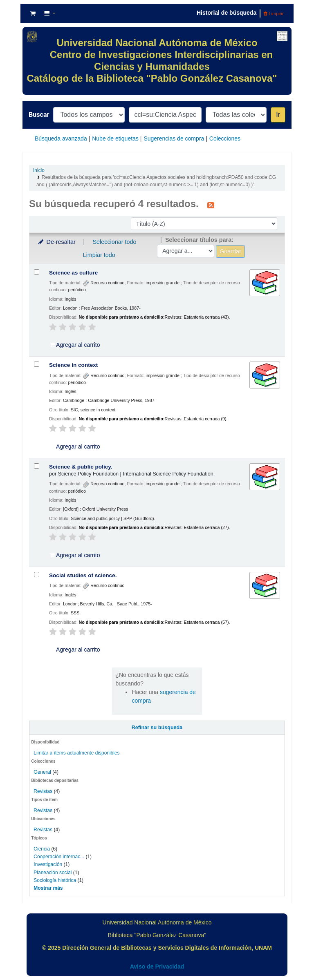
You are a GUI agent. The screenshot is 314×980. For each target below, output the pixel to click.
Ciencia (42, 849)
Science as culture (73, 273)
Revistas (43, 791)
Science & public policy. (81, 467)
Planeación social (53, 873)
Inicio (39, 170)
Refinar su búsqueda (157, 728)
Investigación (48, 864)
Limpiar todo (99, 255)
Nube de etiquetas (115, 138)
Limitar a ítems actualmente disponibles (76, 753)
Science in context (73, 365)
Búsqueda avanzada (61, 138)
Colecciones (225, 138)
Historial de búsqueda (227, 13)
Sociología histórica (55, 880)
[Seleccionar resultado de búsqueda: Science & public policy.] (37, 466)
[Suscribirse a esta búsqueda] (211, 205)
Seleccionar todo (114, 242)
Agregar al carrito (75, 345)
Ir (278, 115)
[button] (33, 13)
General (43, 772)
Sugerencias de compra (174, 138)
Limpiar (274, 13)
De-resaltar (56, 242)
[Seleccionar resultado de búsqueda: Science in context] (37, 364)
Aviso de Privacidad (157, 967)
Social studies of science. (83, 575)
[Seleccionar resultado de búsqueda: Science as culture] (37, 272)
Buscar (39, 115)
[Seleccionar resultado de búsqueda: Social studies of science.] (37, 575)
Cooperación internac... (59, 857)
